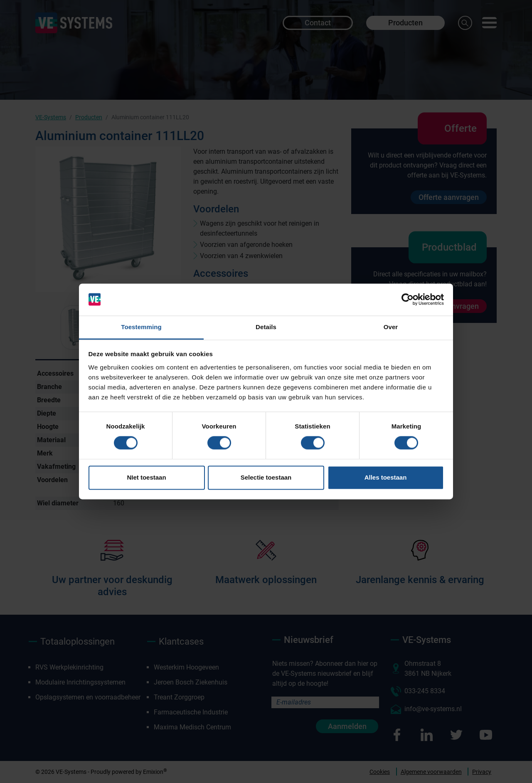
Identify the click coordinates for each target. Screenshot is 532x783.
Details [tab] (266, 327)
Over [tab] (391, 327)
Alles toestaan (386, 477)
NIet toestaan (146, 477)
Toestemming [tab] (141, 327)
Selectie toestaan (266, 477)
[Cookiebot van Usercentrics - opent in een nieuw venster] (408, 300)
